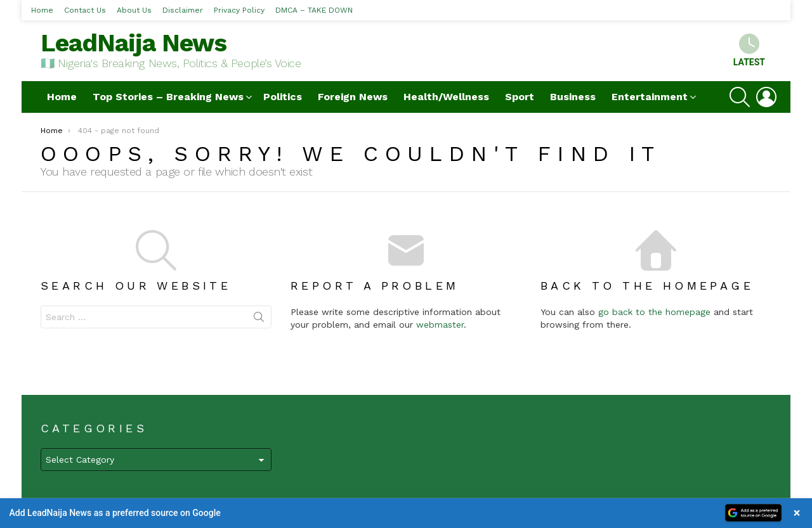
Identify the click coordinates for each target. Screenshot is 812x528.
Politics (283, 97)
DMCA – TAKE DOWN (314, 10)
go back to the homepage (654, 312)
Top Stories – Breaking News (168, 97)
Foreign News (353, 97)
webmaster (440, 325)
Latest (749, 50)
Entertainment (650, 97)
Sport (520, 97)
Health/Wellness (446, 97)
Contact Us (85, 10)
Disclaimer (183, 10)
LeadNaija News (134, 43)
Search (259, 319)
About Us (134, 10)
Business (573, 97)
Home (42, 10)
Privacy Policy (239, 10)
